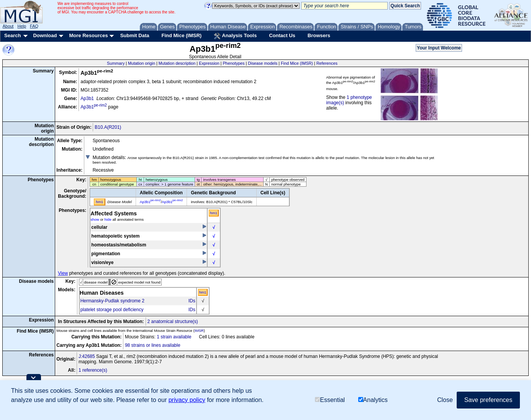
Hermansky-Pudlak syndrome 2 (112, 301)
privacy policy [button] (187, 400)
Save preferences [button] (488, 400)
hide (108, 219)
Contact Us (282, 35)
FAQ (34, 26)
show (95, 219)
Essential (330, 400)
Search (12, 35)
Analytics (373, 400)
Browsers (319, 35)
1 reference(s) (93, 370)
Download (45, 35)
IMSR (199, 331)
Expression (209, 63)
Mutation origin (142, 63)
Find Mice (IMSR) (181, 35)
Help (22, 26)
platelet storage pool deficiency (112, 310)
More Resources (88, 35)
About (8, 26)
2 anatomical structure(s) (173, 322)
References (327, 63)
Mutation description (177, 63)
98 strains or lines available (153, 345)
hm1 (214, 213)
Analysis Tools (235, 36)
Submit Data (135, 35)
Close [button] (445, 400)
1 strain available (174, 337)
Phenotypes (234, 63)
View (63, 273)
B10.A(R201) (108, 127)
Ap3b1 (87, 98)
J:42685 (87, 356)
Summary (116, 63)
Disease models (263, 63)
